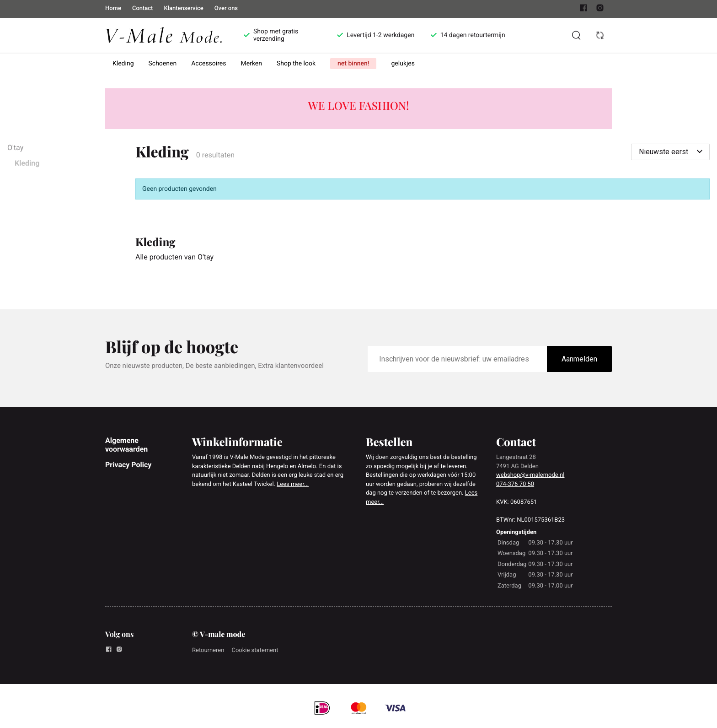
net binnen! (353, 64)
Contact (143, 8)
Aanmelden (579, 359)
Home (113, 8)
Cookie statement (255, 650)
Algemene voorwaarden (126, 445)
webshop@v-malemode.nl (530, 475)
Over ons (226, 8)
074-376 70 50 (515, 484)
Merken (252, 64)
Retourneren (208, 650)
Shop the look (296, 64)
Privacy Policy (128, 465)
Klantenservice (183, 8)
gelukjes (403, 64)
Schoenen (163, 64)
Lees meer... (293, 484)
